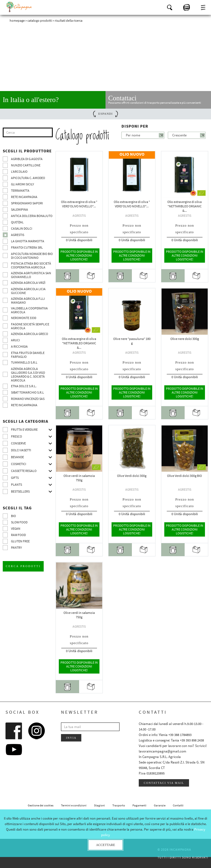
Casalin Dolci (22, 228)
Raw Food (18, 535)
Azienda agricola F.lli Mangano (28, 300)
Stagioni (99, 805)
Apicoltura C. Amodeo (28, 178)
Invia (71, 738)
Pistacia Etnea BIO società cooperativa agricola (31, 265)
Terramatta (20, 190)
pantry (16, 547)
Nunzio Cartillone (26, 165)
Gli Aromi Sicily (23, 184)
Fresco (16, 436)
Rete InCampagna (24, 197)
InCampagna (19, 7)
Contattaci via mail (164, 783)
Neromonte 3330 (24, 318)
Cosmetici (19, 464)
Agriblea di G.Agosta (27, 159)
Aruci (15, 340)
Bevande (17, 457)
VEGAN (16, 528)
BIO (13, 516)
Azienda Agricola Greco (30, 334)
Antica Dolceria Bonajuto (32, 216)
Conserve (18, 443)
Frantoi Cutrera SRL (27, 247)
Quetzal (17, 222)
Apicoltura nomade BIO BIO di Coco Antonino (32, 256)
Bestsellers (20, 491)
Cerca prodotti (23, 566)
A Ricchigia (19, 346)
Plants (16, 484)
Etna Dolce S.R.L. (24, 386)
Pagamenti (139, 805)
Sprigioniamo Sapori (27, 203)
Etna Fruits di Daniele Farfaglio (28, 355)
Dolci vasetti (21, 450)
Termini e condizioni (74, 805)
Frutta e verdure (24, 429)
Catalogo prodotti (40, 20)
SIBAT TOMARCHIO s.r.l (27, 392)
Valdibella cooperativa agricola (29, 310)
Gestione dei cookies (41, 805)
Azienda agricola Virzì (28, 283)
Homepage (17, 20)
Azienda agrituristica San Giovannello (31, 275)
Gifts (15, 478)
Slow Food (19, 522)
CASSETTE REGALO (24, 471)
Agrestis (18, 235)
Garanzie (160, 805)
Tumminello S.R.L (24, 362)
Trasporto (119, 805)
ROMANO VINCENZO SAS (28, 399)
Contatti (178, 805)
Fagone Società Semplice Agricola (30, 326)
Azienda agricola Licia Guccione (28, 291)
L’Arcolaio (19, 171)
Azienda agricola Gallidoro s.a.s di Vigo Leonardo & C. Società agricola (28, 374)
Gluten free (20, 541)
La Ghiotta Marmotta (28, 241)
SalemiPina (20, 209)
